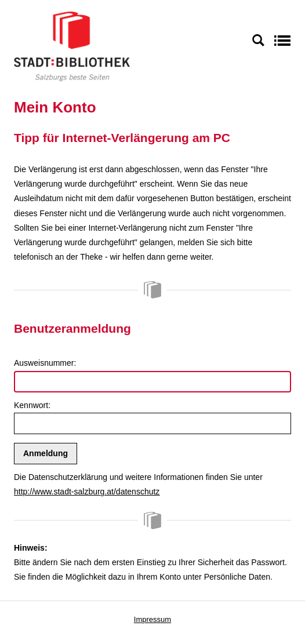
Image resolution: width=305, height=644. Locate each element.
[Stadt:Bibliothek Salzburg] (72, 46)
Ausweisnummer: (45, 363)
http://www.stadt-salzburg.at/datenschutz (87, 492)
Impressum (152, 619)
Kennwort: (32, 405)
